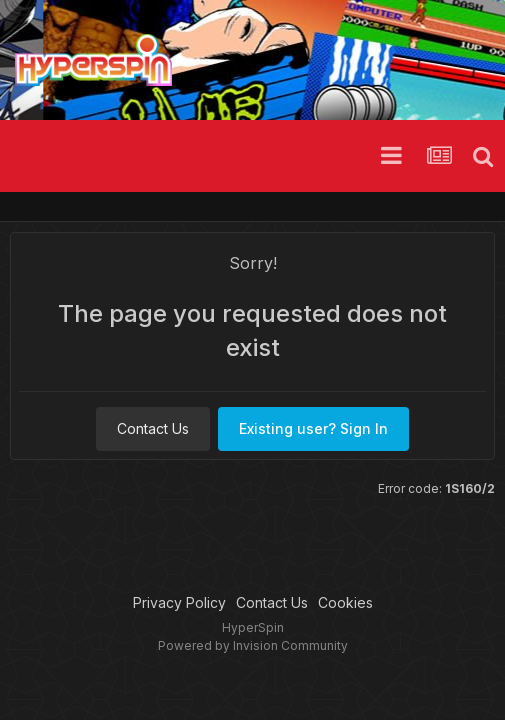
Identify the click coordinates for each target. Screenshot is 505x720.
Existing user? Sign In (313, 428)
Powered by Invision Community (253, 645)
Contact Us (153, 428)
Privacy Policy (179, 602)
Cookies (345, 602)
